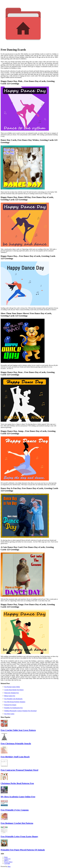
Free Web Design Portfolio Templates (15, 702)
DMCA (6, 860)
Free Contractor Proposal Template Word (19, 770)
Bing (9, 866)
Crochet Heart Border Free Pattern (14, 690)
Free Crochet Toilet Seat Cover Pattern (18, 730)
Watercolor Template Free (11, 693)
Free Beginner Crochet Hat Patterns (17, 823)
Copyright (7, 863)
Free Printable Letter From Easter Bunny (19, 836)
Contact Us (7, 859)
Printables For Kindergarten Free (13, 708)
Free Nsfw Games (9, 714)
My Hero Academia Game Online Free (18, 797)
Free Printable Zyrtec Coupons (15, 810)
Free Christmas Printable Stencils (16, 743)
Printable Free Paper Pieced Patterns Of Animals (23, 850)
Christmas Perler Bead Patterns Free (17, 783)
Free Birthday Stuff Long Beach (15, 757)
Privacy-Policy (8, 862)
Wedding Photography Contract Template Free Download (20, 711)
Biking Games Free (10, 696)
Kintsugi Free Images (10, 705)
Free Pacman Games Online (12, 687)
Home (6, 857)
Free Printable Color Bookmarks (13, 699)
